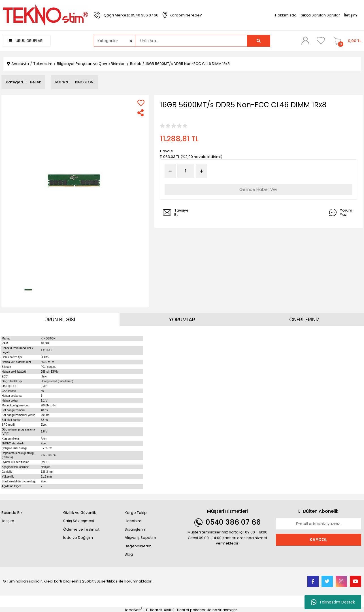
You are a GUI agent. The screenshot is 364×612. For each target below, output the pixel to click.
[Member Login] (305, 41)
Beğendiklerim (138, 546)
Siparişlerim (136, 529)
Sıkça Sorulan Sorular (320, 15)
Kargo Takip (136, 513)
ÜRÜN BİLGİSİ (60, 319)
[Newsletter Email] (319, 524)
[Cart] (346, 41)
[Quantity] (186, 171)
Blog (129, 554)
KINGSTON (84, 82)
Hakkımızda (286, 15)
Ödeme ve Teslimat (81, 529)
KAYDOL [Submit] (318, 540)
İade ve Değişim (78, 538)
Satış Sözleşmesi (79, 521)
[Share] (141, 113)
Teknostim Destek (333, 602)
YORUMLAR (182, 319)
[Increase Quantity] (201, 171)
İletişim (351, 15)
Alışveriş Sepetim (140, 538)
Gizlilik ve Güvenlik (80, 513)
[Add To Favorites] (141, 103)
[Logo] (45, 15)
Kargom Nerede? (186, 15)
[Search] (191, 41)
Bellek (36, 82)
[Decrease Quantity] (170, 171)
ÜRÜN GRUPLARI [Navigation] (26, 41)
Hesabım (133, 521)
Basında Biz (12, 513)
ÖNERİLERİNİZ (304, 319)
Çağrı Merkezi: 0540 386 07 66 (131, 15)
